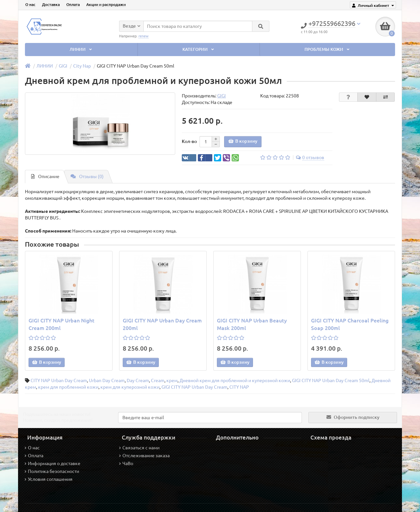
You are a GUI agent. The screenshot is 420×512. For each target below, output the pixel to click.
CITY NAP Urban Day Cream (59, 380)
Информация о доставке (52, 463)
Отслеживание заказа (144, 456)
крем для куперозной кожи (130, 387)
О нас (30, 4)
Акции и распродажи (106, 4)
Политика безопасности (52, 471)
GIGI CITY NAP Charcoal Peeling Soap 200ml (350, 324)
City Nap (82, 66)
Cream (158, 380)
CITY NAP (239, 387)
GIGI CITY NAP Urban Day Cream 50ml (331, 380)
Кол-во (189, 141)
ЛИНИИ (81, 49)
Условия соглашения (49, 479)
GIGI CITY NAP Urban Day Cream (194, 387)
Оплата (73, 4)
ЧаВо (126, 463)
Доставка (51, 4)
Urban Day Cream (107, 380)
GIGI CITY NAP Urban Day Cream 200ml (162, 324)
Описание (45, 176)
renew (144, 36)
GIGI (63, 66)
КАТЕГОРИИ (199, 49)
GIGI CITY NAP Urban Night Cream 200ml (62, 324)
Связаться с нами (139, 448)
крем (172, 380)
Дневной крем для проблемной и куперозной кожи (235, 380)
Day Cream (138, 380)
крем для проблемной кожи (68, 387)
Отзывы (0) (87, 176)
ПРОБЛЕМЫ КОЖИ (328, 49)
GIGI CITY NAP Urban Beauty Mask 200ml (252, 324)
